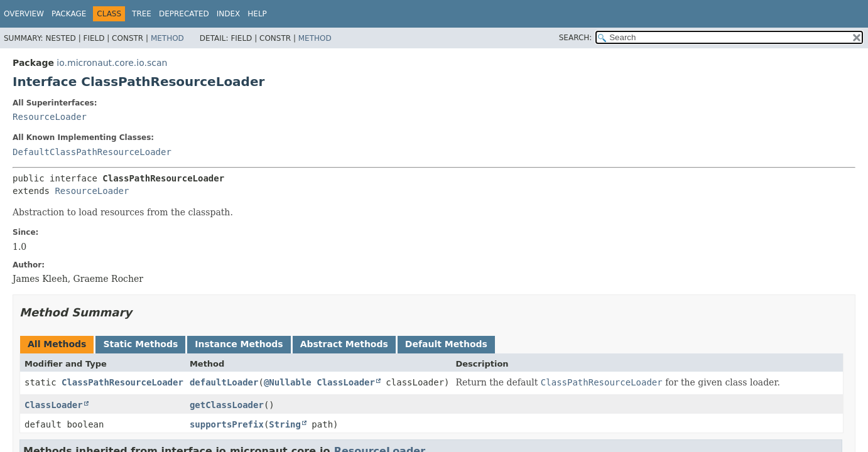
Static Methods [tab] (140, 344)
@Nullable (288, 382)
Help (257, 14)
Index (229, 14)
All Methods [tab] (57, 344)
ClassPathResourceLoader (122, 382)
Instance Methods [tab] (239, 344)
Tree (142, 14)
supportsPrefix (227, 424)
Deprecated (184, 14)
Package (69, 14)
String (285, 424)
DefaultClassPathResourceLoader (92, 152)
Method (167, 38)
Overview (24, 14)
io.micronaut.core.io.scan (112, 63)
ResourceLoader (50, 117)
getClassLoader (227, 405)
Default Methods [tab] (446, 344)
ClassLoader (346, 382)
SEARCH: (576, 38)
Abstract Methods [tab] (344, 344)
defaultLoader (224, 382)
